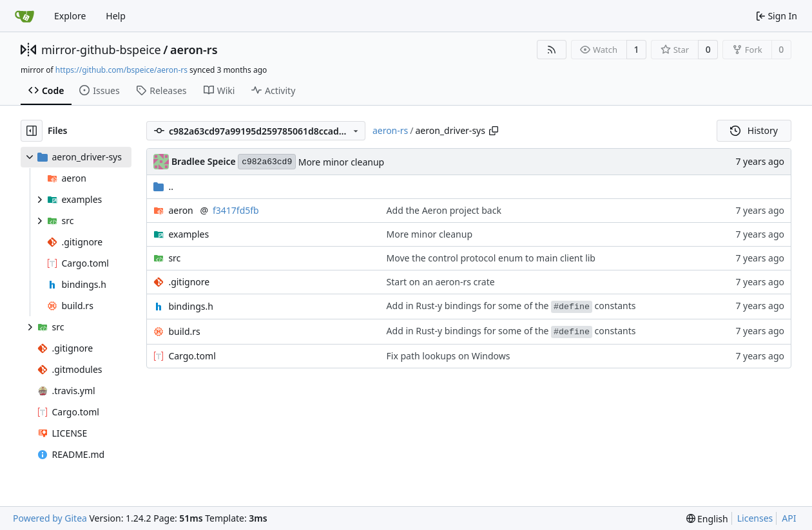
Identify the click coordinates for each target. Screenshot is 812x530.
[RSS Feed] (552, 50)
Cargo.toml (192, 356)
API (789, 518)
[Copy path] (494, 131)
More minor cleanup (341, 162)
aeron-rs (194, 50)
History (754, 130)
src (174, 258)
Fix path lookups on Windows (449, 356)
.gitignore (189, 282)
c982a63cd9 (267, 162)
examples (188, 234)
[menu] (707, 519)
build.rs (184, 331)
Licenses (755, 518)
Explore (70, 16)
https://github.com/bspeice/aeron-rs (121, 70)
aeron (180, 210)
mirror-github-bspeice (101, 50)
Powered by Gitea (50, 518)
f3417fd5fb (236, 210)
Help (116, 16)
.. (163, 186)
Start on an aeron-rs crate (441, 282)
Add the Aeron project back (444, 210)
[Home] (24, 16)
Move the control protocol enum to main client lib (491, 258)
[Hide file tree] (32, 131)
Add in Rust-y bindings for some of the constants (511, 306)
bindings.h (190, 306)
